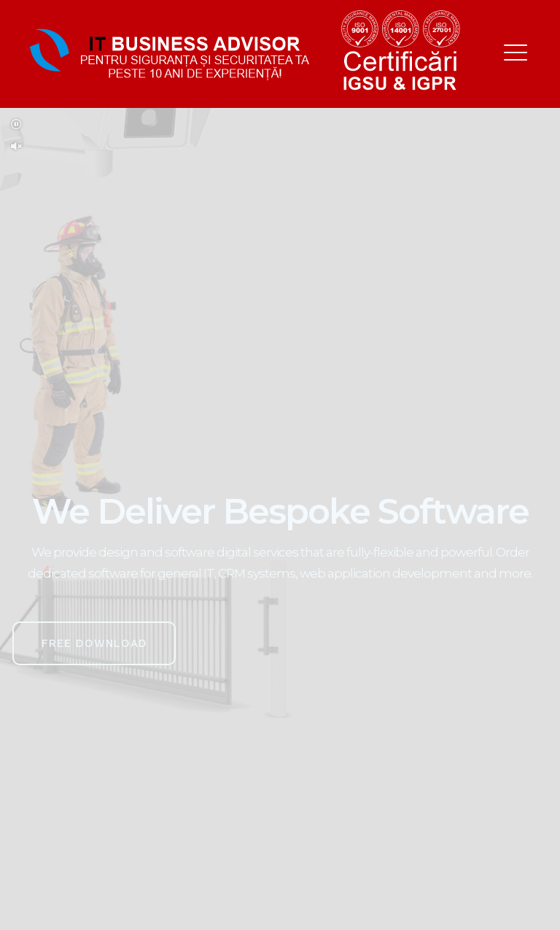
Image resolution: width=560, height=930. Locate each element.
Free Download (94, 643)
